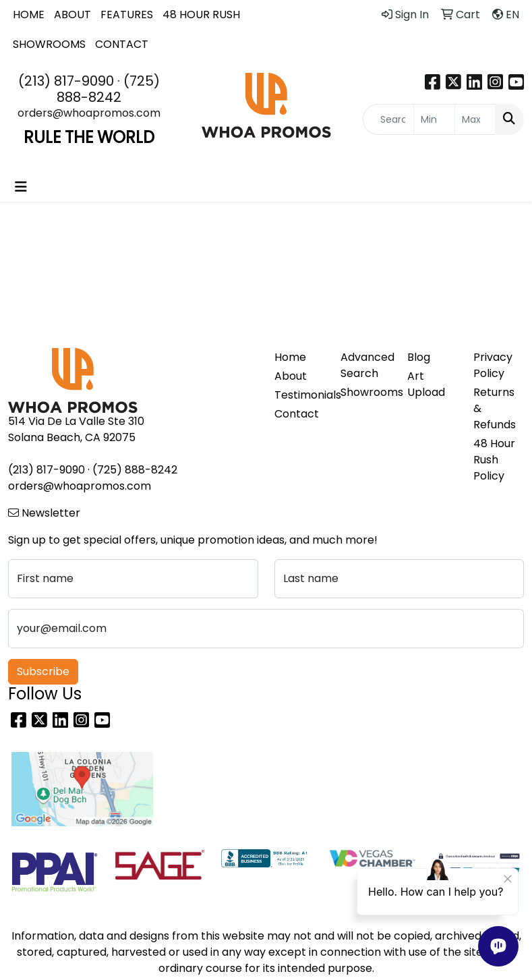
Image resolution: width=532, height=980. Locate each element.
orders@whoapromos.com (89, 113)
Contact (297, 414)
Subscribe (43, 671)
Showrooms (366, 392)
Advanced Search (366, 365)
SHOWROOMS (49, 44)
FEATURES (127, 15)
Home (290, 357)
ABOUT (72, 15)
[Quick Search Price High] (475, 119)
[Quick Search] (388, 119)
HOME (29, 15)
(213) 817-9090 (66, 81)
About (291, 376)
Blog (419, 357)
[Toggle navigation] (21, 187)
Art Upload (426, 384)
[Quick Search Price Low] (434, 119)
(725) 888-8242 (108, 89)
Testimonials (300, 395)
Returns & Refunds (495, 408)
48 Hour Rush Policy (494, 460)
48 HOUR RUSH (201, 15)
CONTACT (122, 44)
